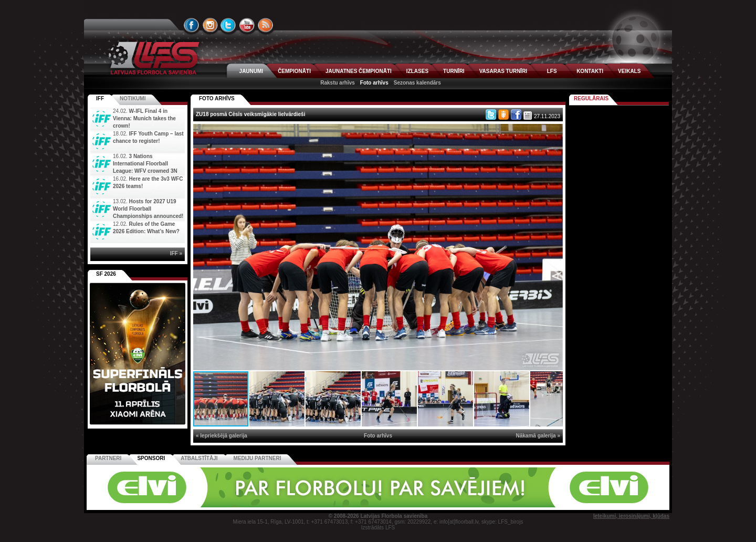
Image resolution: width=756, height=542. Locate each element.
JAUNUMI (251, 71)
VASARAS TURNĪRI (503, 71)
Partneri (108, 458)
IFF (100, 98)
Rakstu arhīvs (338, 83)
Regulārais (591, 98)
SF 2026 (106, 274)
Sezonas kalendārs (417, 83)
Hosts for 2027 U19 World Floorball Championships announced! (148, 209)
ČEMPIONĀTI (294, 71)
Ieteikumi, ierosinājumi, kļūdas (631, 516)
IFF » (176, 253)
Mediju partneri (258, 458)
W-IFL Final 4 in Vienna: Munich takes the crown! (144, 118)
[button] (553, 133)
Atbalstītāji (199, 458)
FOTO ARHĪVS (217, 98)
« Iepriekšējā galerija (222, 436)
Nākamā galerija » (538, 436)
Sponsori (151, 458)
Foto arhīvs (374, 83)
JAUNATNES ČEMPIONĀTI (359, 71)
